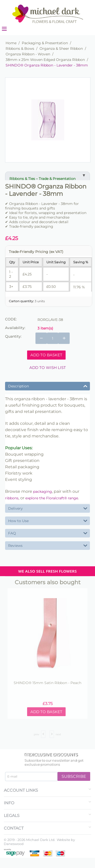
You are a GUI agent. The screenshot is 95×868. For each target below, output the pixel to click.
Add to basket (46, 355)
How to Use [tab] (48, 520)
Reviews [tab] (48, 545)
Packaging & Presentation (45, 43)
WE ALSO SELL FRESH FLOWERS (48, 571)
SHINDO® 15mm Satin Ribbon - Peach (48, 683)
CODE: (11, 319)
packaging (43, 491)
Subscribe (74, 776)
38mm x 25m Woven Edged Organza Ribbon (45, 60)
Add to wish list (48, 368)
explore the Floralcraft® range (52, 498)
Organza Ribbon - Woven (28, 54)
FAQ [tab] (48, 533)
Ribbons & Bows (20, 49)
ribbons (12, 498)
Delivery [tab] (48, 508)
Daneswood (14, 844)
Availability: (15, 328)
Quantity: (13, 336)
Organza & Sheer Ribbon (61, 49)
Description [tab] (48, 386)
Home (11, 43)
